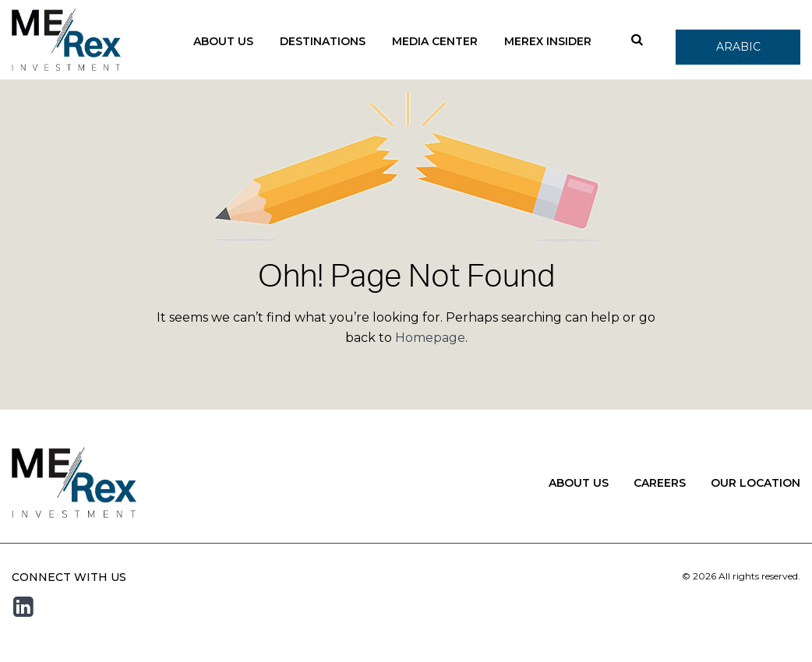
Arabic (738, 47)
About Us (223, 41)
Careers (660, 483)
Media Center (435, 41)
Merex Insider (548, 41)
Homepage (430, 338)
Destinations (323, 41)
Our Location (756, 483)
